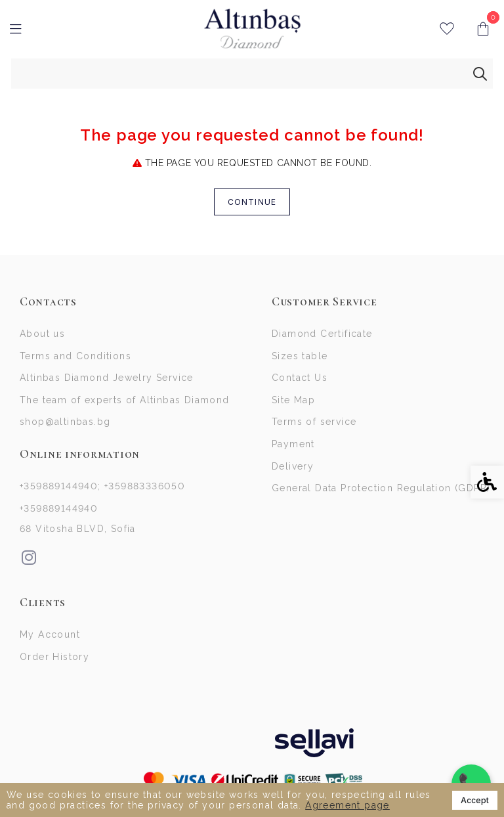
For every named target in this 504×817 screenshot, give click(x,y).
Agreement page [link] (347, 805)
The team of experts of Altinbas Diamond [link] (125, 403)
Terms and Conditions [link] (75, 357)
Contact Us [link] (300, 380)
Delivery (293, 472)
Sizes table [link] (300, 357)
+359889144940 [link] (59, 514)
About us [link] (42, 334)
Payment (293, 449)
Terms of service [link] (314, 426)
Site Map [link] (293, 403)
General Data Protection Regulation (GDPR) (381, 495)
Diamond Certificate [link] (322, 334)
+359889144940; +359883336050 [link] (102, 491)
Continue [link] (252, 202)
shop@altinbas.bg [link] (65, 426)
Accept (475, 800)
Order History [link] (54, 665)
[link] (252, 29)
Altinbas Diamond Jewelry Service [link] (107, 380)
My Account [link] (50, 642)
